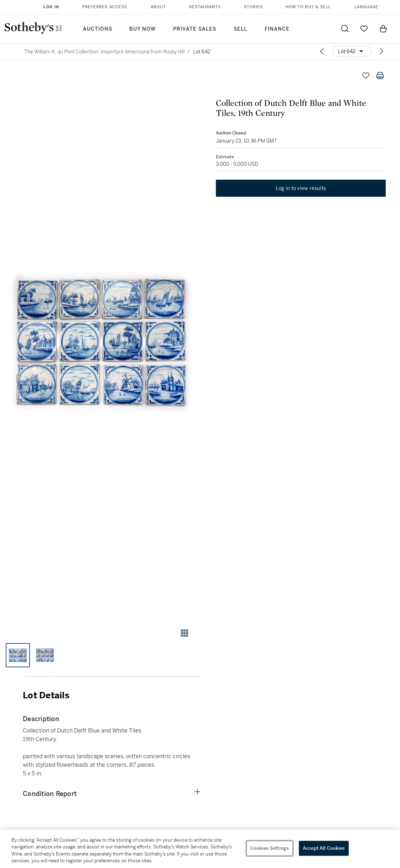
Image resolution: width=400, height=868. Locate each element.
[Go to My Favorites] (364, 29)
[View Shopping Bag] (383, 29)
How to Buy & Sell (308, 7)
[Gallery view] (185, 633)
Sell (240, 29)
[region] (200, 849)
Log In (51, 7)
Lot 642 (202, 52)
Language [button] (366, 7)
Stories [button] (253, 7)
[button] (101, 341)
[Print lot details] (380, 76)
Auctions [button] (98, 29)
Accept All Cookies (324, 848)
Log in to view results (301, 188)
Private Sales (195, 29)
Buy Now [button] (142, 29)
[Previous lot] (322, 51)
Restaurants (205, 7)
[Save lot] (366, 76)
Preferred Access (105, 7)
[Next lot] (381, 51)
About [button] (158, 7)
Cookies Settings (270, 848)
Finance (277, 29)
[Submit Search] (345, 29)
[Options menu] (352, 51)
